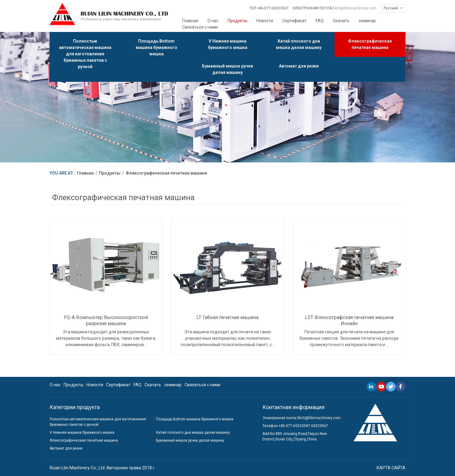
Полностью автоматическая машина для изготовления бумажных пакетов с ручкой (85, 54)
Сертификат (294, 21)
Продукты (237, 21)
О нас (213, 21)
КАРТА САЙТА (391, 468)
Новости (265, 21)
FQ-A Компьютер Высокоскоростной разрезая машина (106, 320)
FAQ (320, 21)
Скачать (341, 21)
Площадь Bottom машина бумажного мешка (156, 47)
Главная (190, 21)
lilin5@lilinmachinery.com (354, 8)
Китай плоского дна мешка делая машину (299, 44)
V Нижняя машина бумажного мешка (228, 44)
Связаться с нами (200, 27)
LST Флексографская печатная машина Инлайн (349, 320)
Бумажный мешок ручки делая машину (227, 69)
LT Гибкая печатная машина (227, 317)
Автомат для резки (299, 66)
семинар (367, 21)
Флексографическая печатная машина (370, 44)
